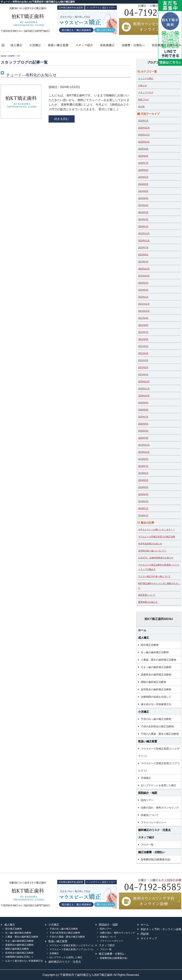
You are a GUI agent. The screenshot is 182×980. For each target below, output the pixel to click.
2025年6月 (143, 170)
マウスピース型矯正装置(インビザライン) (159, 752)
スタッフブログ (146, 93)
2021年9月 (143, 318)
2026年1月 (143, 121)
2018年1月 (143, 515)
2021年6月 (143, 339)
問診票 (145, 934)
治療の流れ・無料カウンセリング (160, 808)
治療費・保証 (133, 47)
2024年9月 (143, 184)
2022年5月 (143, 283)
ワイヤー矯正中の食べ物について (154, 576)
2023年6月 (143, 255)
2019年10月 (144, 452)
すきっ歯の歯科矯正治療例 (156, 667)
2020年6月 (143, 424)
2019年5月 (143, 480)
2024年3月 (143, 212)
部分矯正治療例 (150, 645)
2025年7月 (143, 163)
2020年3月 (143, 438)
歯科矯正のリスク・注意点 (154, 830)
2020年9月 (143, 403)
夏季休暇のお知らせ (148, 602)
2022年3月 (143, 290)
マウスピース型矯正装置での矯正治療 (157, 537)
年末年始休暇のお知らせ (150, 544)
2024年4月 (143, 205)
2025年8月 (143, 156)
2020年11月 (144, 389)
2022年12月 (144, 269)
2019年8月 (143, 459)
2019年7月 (143, 466)
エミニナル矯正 (146, 78)
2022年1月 (143, 297)
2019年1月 (143, 508)
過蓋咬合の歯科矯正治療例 (156, 675)
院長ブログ (144, 100)
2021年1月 (143, 375)
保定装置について (147, 595)
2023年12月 (144, 234)
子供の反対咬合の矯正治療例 (157, 726)
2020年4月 (143, 431)
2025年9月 (143, 149)
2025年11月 (144, 135)
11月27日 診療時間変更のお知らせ (156, 558)
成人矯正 (144, 638)
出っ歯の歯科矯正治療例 (155, 652)
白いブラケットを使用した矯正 (159, 785)
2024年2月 (143, 219)
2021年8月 (143, 325)
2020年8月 (143, 410)
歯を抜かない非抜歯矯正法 (107, 47)
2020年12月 (144, 382)
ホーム (4, 47)
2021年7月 (143, 332)
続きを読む (62, 119)
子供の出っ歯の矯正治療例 (156, 719)
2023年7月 (143, 248)
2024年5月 (143, 198)
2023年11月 (144, 241)
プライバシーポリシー (153, 822)
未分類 (141, 107)
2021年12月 (144, 304)
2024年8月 (143, 191)
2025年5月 (143, 177)
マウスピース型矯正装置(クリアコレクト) (159, 767)
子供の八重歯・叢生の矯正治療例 (160, 734)
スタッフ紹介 (84, 47)
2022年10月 (144, 276)
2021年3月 (143, 360)
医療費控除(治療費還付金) (156, 859)
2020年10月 (144, 396)
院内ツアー (147, 800)
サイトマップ (149, 938)
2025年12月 (144, 128)
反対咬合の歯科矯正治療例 (156, 689)
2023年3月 (143, 262)
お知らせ (142, 85)
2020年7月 (143, 417)
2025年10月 (144, 142)
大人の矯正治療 (16, 47)
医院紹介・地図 (165, 47)
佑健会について (150, 815)
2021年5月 (143, 346)
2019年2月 (143, 501)
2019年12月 (144, 445)
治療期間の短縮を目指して (156, 697)
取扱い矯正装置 (58, 47)
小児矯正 (35, 47)
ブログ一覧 (147, 845)
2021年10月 (144, 311)
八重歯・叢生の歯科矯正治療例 (159, 660)
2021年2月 (143, 367)
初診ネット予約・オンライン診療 (161, 929)
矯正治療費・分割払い (152, 852)
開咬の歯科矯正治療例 (153, 682)
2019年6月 (143, 473)
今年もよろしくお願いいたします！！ (157, 530)
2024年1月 (143, 226)
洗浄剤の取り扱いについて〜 (152, 551)
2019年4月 (143, 487)
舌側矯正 (146, 778)
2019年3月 (143, 494)
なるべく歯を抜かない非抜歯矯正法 (24, 961)
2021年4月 (143, 353)
